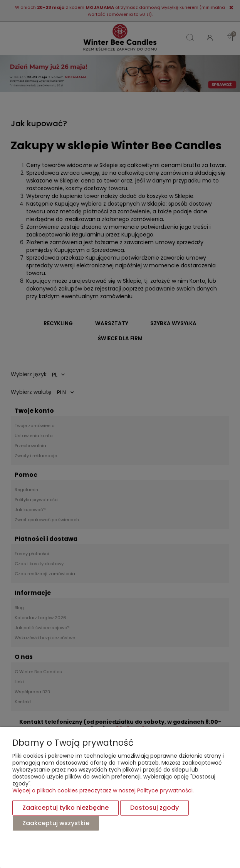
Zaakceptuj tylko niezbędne (65, 808)
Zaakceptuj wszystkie (56, 823)
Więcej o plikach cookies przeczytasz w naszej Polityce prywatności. (103, 790)
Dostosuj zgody (154, 808)
